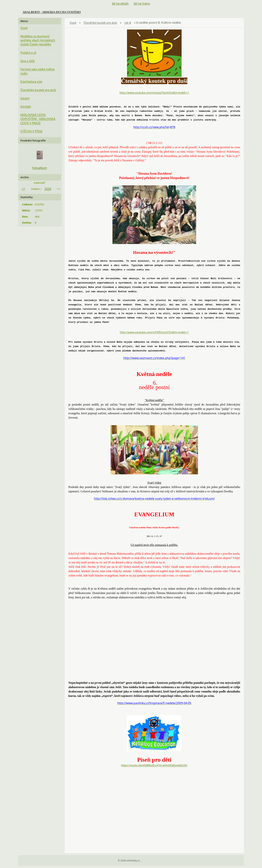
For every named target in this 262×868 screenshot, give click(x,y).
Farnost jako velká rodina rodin (37, 71)
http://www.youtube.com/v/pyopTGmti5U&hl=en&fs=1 (154, 92)
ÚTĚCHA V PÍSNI (31, 131)
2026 (48, 189)
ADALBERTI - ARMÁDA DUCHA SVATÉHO (52, 12)
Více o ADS (28, 61)
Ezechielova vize (31, 82)
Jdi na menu (142, 3)
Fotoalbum (40, 168)
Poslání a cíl (28, 53)
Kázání (25, 98)
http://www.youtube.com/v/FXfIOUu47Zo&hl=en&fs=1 (154, 332)
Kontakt (26, 107)
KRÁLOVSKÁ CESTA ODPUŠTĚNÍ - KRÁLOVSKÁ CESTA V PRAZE (38, 119)
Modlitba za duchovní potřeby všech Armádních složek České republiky (38, 40)
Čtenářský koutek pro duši (100, 23)
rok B (128, 23)
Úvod (73, 23)
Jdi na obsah (120, 3)
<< (23, 189)
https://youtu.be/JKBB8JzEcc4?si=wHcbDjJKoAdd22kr (154, 765)
